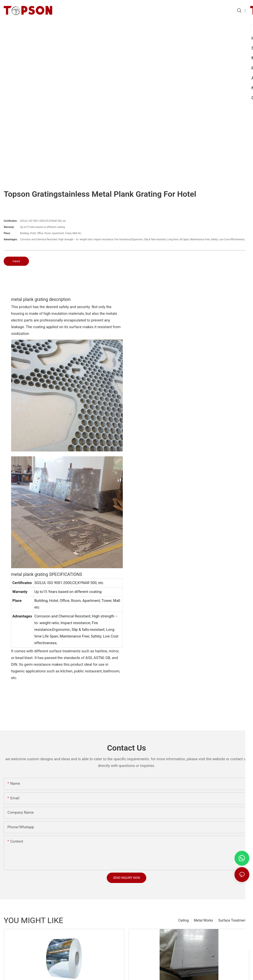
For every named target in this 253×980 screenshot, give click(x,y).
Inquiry (16, 261)
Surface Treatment (233, 920)
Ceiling (183, 920)
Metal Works (204, 920)
